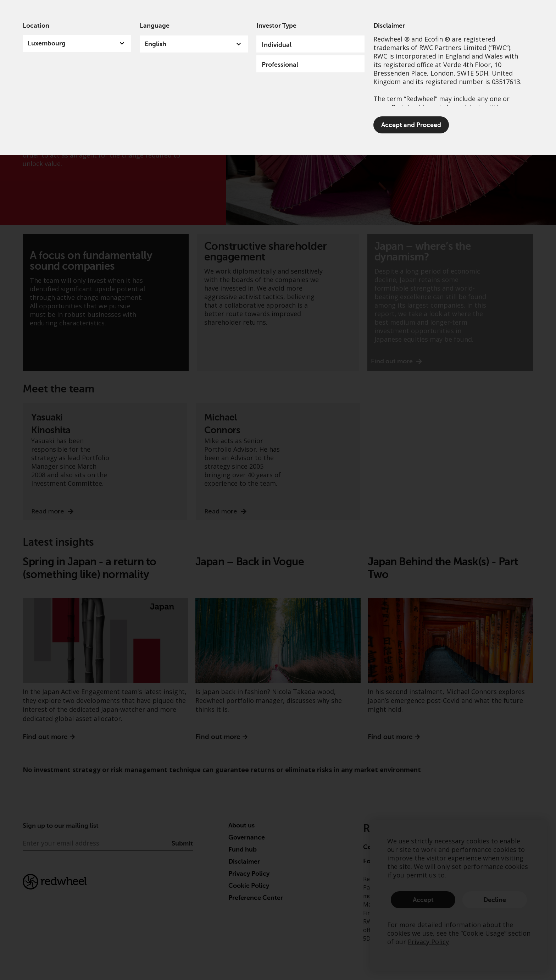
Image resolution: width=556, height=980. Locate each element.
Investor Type (276, 26)
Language (155, 26)
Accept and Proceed (411, 125)
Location (36, 26)
